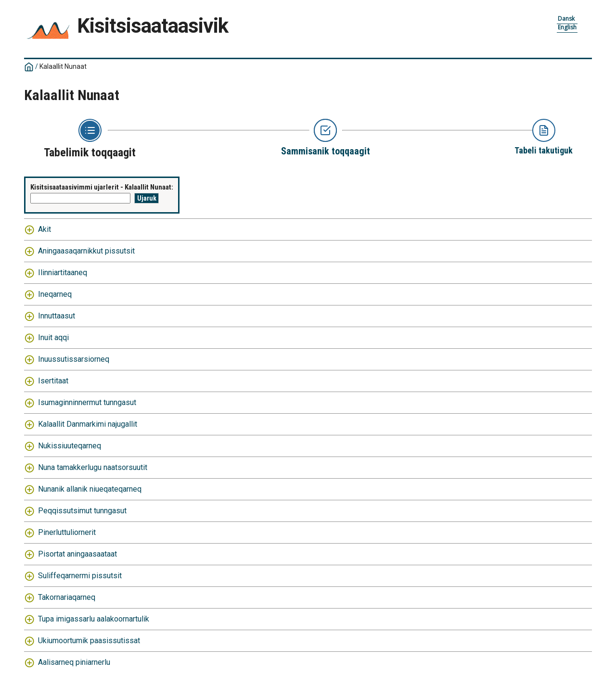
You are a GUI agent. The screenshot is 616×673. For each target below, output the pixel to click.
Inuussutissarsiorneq (74, 359)
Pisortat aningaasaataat (77, 554)
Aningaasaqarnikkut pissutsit (86, 251)
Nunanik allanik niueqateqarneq (90, 489)
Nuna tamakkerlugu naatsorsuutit (93, 467)
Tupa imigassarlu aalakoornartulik (94, 619)
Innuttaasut (57, 316)
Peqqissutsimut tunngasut (82, 511)
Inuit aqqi (53, 337)
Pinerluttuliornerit (67, 532)
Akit (45, 229)
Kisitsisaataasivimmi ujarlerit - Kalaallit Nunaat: (102, 187)
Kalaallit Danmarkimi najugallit (88, 424)
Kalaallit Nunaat (63, 66)
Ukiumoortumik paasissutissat (89, 641)
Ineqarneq (55, 294)
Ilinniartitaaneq (63, 273)
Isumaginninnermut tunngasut (87, 402)
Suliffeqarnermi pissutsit (80, 576)
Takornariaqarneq (67, 597)
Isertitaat (53, 381)
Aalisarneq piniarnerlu (74, 662)
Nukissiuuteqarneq (70, 446)
